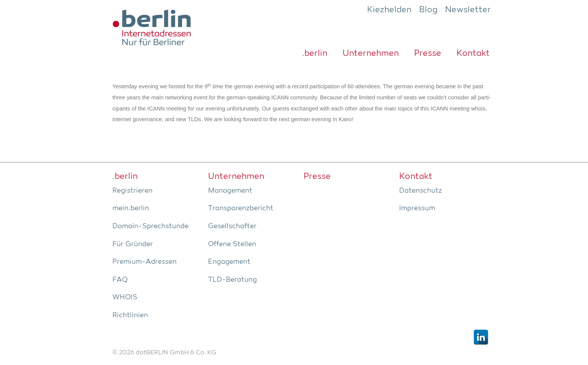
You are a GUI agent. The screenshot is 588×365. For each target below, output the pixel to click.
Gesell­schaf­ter (232, 226)
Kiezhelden (389, 10)
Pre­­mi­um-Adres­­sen (145, 262)
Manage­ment (230, 191)
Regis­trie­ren (132, 191)
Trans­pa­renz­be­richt (241, 208)
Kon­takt (473, 54)
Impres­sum (417, 208)
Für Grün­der (133, 244)
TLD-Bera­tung (232, 280)
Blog (428, 10)
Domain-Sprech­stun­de (150, 226)
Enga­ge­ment (229, 262)
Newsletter (468, 10)
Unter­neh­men (371, 54)
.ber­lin (315, 54)
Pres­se (428, 54)
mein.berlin (131, 208)
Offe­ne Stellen (232, 244)
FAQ (120, 280)
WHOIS (125, 297)
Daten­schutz (421, 191)
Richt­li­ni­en (130, 315)
